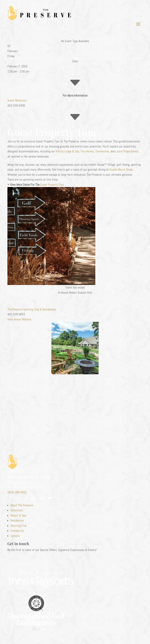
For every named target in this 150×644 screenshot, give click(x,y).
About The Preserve (22, 505)
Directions (17, 510)
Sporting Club (18, 526)
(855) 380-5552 (17, 492)
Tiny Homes (87, 151)
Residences (17, 521)
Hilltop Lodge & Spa (67, 151)
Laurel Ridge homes (127, 151)
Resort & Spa (18, 515)
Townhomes (102, 151)
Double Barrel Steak (121, 170)
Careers (15, 536)
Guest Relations (17, 100)
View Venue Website (19, 319)
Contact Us (17, 531)
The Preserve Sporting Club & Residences (32, 309)
